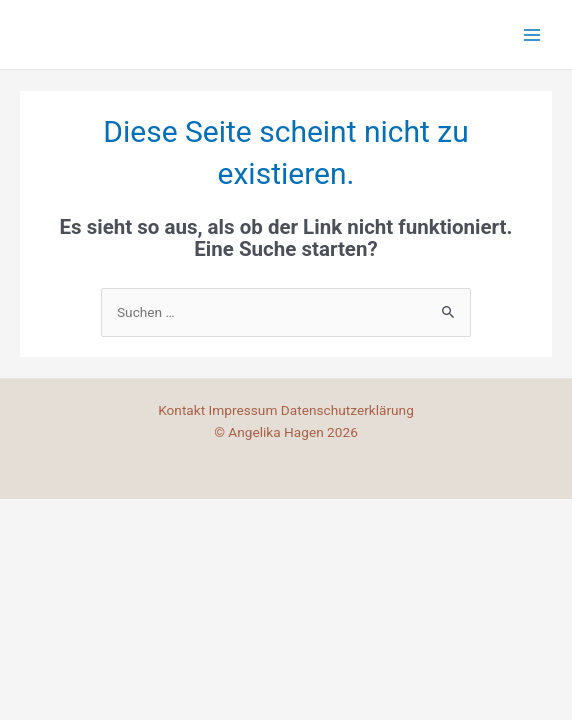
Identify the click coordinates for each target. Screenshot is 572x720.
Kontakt (183, 410)
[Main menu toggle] (532, 34)
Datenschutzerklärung (347, 410)
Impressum (245, 410)
